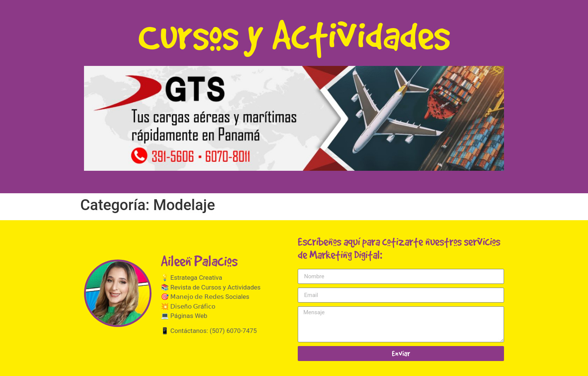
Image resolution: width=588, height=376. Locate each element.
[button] (294, 118)
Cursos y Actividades (294, 35)
